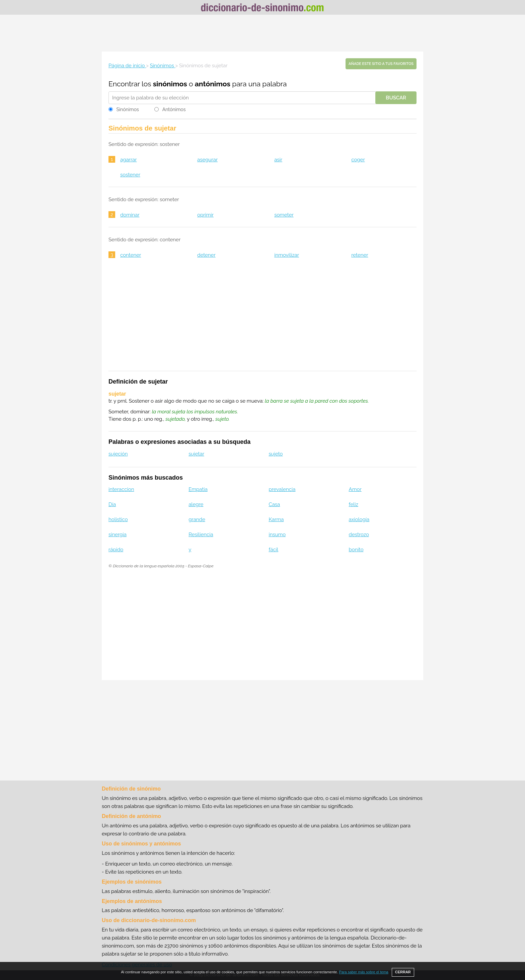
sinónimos (170, 84)
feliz (354, 504)
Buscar (396, 98)
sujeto (276, 454)
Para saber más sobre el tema (363, 972)
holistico (118, 519)
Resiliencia (201, 535)
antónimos (213, 84)
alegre (196, 504)
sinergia (118, 535)
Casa (274, 504)
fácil (273, 550)
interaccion (121, 489)
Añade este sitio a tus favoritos (381, 64)
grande (197, 519)
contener (131, 255)
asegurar (207, 160)
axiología (359, 519)
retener (360, 255)
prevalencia (282, 489)
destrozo (359, 535)
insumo (277, 535)
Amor (355, 489)
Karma (276, 519)
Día (112, 504)
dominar (130, 215)
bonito (356, 550)
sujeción (118, 454)
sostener (130, 175)
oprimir (205, 215)
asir (278, 160)
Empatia (198, 489)
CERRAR (403, 972)
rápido (116, 550)
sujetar (196, 454)
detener (206, 255)
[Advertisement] (262, 33)
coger (358, 160)
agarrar (129, 160)
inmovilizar (287, 255)
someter (284, 215)
